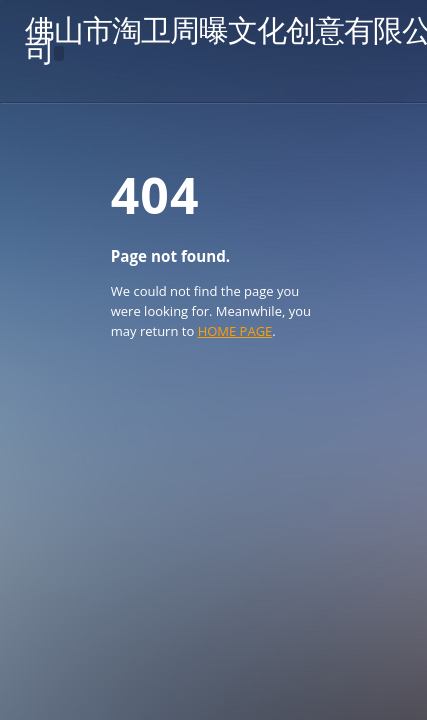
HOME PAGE (235, 331)
